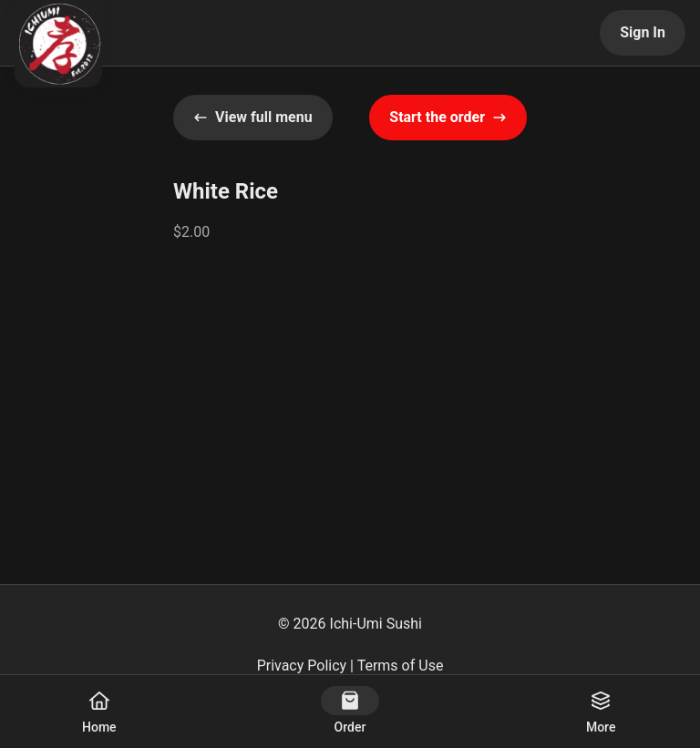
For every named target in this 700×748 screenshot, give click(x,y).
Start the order (448, 117)
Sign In (643, 32)
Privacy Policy (302, 666)
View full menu (253, 117)
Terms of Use (401, 666)
